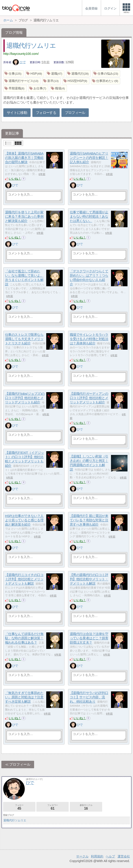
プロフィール (75, 113)
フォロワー (53, 807)
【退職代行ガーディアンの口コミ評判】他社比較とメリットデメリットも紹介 (89, 398)
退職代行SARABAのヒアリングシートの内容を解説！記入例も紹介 (89, 158)
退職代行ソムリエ (31, 46)
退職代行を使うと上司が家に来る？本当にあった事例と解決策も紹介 (24, 216)
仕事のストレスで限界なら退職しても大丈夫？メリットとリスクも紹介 (24, 339)
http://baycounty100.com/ (21, 54)
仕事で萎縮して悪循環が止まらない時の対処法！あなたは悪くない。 (89, 216)
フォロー (19, 807)
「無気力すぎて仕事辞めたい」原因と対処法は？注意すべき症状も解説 (24, 697)
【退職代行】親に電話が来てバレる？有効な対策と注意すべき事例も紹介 (89, 520)
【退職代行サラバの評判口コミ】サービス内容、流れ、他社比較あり (89, 697)
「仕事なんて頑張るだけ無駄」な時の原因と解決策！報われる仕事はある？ (24, 638)
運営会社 (124, 856)
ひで (19, 62)
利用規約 (97, 856)
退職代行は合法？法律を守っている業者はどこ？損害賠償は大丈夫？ (89, 638)
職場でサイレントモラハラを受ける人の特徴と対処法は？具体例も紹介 (89, 339)
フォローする (46, 113)
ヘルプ (110, 856)
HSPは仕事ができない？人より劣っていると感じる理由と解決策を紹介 (24, 520)
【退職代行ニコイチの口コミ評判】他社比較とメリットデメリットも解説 (24, 579)
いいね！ (15, 179)
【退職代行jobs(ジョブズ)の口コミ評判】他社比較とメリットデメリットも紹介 (25, 398)
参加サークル (86, 807)
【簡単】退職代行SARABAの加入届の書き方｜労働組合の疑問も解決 (24, 158)
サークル (82, 856)
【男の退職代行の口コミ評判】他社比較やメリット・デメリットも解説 (89, 579)
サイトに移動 (17, 113)
